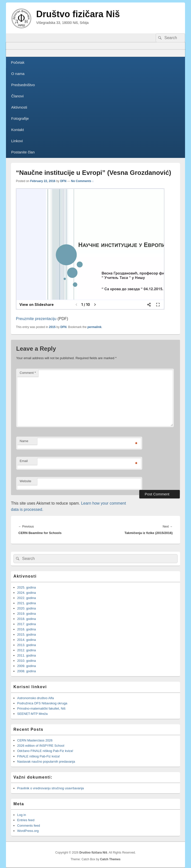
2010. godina (26, 661)
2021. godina (26, 603)
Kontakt (18, 130)
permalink (95, 327)
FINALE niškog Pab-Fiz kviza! (39, 756)
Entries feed (26, 820)
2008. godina (26, 671)
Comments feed (29, 826)
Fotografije (20, 118)
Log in (22, 815)
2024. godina (26, 593)
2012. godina (26, 650)
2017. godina (26, 624)
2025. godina (26, 587)
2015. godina (26, 634)
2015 (52, 327)
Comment (28, 373)
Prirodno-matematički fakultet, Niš (41, 708)
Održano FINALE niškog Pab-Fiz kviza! (45, 751)
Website (25, 481)
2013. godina (26, 645)
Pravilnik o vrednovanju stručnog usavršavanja (50, 788)
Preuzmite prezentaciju (36, 319)
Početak (18, 62)
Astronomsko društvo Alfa (35, 698)
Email (24, 461)
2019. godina (26, 614)
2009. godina (26, 666)
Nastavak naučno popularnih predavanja (46, 762)
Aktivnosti (19, 107)
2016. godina (26, 629)
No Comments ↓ (82, 181)
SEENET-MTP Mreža (32, 714)
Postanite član (23, 152)
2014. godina (26, 640)
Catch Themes (110, 859)
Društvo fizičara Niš (78, 14)
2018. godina (26, 619)
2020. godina (26, 608)
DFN (63, 181)
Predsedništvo (23, 85)
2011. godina (26, 655)
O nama (18, 74)
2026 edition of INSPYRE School (41, 746)
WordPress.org (28, 831)
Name (24, 441)
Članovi (17, 96)
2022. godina (26, 598)
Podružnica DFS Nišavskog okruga (42, 703)
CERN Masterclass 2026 (35, 740)
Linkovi (17, 141)
